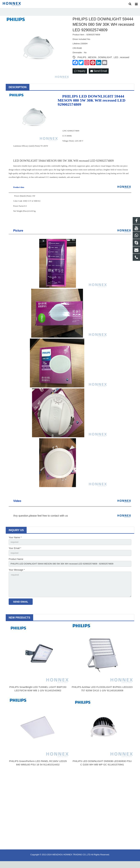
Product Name (16, 564)
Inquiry (80, 75)
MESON (92, 61)
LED (116, 61)
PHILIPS (82, 61)
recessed (125, 61)
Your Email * (15, 552)
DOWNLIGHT (105, 61)
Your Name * (15, 541)
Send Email (99, 75)
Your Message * (17, 575)
